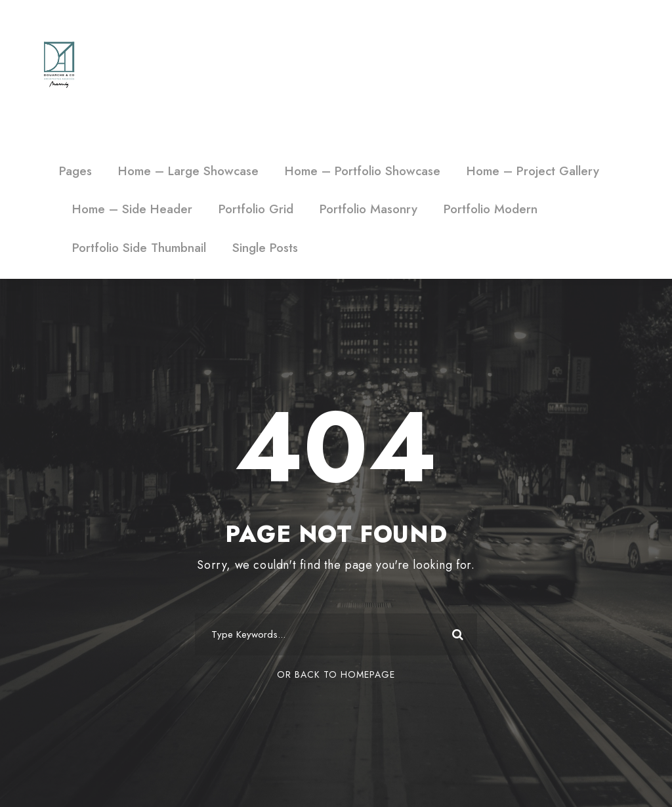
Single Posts (265, 248)
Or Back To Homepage (336, 674)
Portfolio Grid (256, 209)
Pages (75, 171)
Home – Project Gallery (533, 171)
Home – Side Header (132, 209)
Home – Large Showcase (188, 171)
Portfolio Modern (491, 209)
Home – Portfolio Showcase (363, 171)
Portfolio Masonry (368, 209)
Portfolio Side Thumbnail (139, 248)
